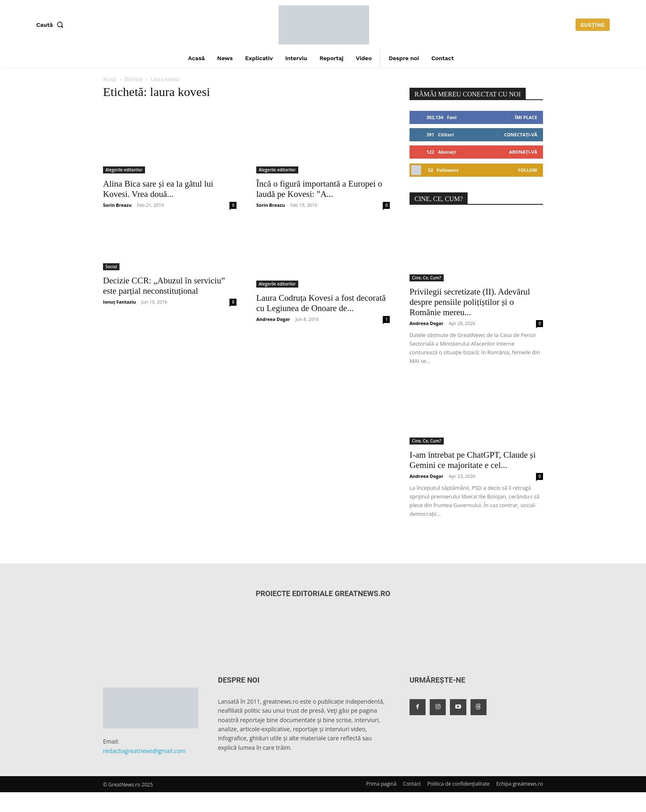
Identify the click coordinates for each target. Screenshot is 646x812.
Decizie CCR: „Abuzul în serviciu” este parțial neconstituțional (164, 286)
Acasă (110, 79)
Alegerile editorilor (124, 170)
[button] (51, 25)
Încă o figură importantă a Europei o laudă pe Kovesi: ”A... (319, 189)
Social (111, 267)
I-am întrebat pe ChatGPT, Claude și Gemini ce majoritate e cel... (473, 460)
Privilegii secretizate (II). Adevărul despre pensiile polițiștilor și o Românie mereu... (470, 302)
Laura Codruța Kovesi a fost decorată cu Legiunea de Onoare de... (321, 303)
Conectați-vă (521, 135)
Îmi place (526, 117)
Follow (528, 170)
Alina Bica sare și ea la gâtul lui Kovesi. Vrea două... (158, 189)
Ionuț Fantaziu (119, 302)
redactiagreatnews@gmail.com (144, 751)
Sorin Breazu (117, 205)
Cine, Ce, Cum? (427, 278)
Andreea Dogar (273, 319)
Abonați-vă (523, 152)
